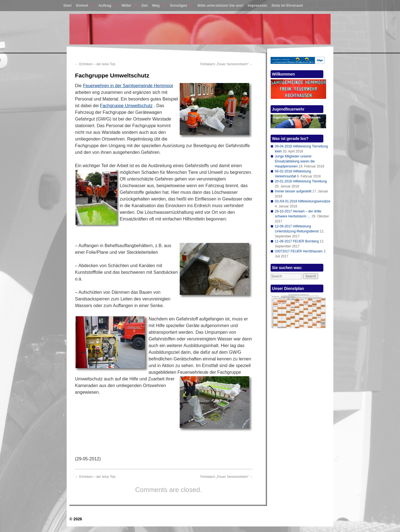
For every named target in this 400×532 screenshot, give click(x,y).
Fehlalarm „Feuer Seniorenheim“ (227, 64)
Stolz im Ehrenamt (287, 5)
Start (67, 5)
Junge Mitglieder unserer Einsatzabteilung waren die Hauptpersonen (295, 161)
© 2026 (76, 519)
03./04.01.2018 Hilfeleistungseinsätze (303, 201)
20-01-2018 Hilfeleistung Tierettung (301, 181)
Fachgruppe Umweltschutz (126, 106)
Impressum (257, 5)
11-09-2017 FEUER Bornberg (297, 241)
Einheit (84, 7)
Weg (157, 7)
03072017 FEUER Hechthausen (299, 251)
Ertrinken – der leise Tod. (96, 64)
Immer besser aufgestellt (293, 191)
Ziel (144, 5)
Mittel (128, 7)
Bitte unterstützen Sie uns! (220, 5)
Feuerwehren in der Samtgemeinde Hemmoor (128, 86)
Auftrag (106, 7)
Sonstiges (180, 7)
